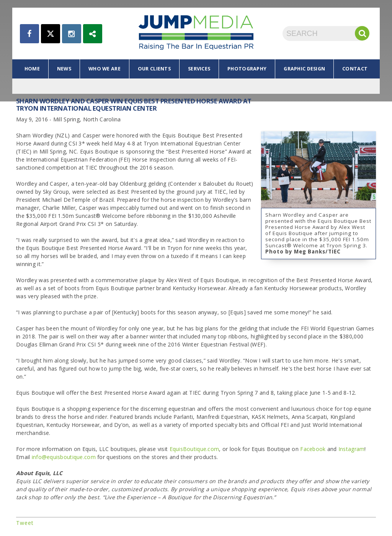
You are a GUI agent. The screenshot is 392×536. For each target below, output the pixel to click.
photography (247, 69)
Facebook (313, 449)
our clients (154, 69)
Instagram (352, 449)
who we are (105, 69)
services (199, 69)
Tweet (25, 523)
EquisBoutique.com (194, 449)
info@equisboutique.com (64, 457)
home (32, 69)
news (64, 69)
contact (355, 69)
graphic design (304, 69)
